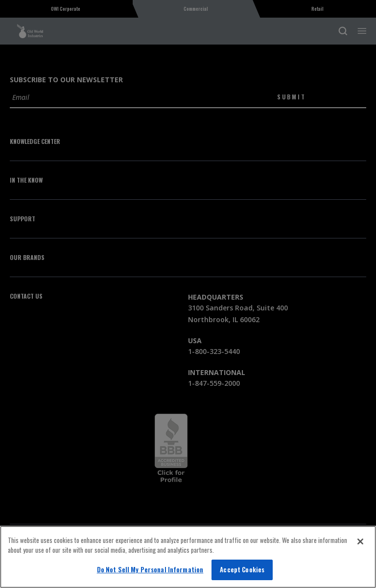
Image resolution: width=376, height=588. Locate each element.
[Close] (360, 541)
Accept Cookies (242, 569)
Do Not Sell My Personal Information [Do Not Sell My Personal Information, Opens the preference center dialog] (150, 569)
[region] (188, 557)
